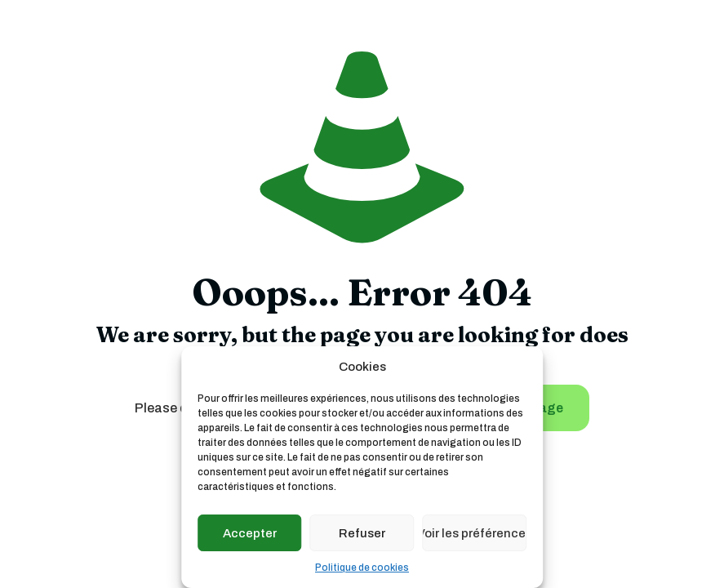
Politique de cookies (362, 568)
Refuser (362, 533)
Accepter (250, 533)
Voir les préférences (474, 533)
